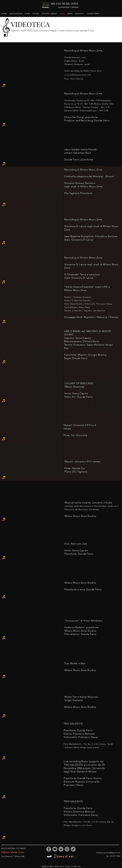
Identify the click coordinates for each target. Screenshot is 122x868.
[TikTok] (73, 849)
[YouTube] (55, 849)
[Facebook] (49, 849)
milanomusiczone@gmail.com (108, 853)
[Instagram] (67, 849)
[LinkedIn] (61, 849)
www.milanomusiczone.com (78, 75)
